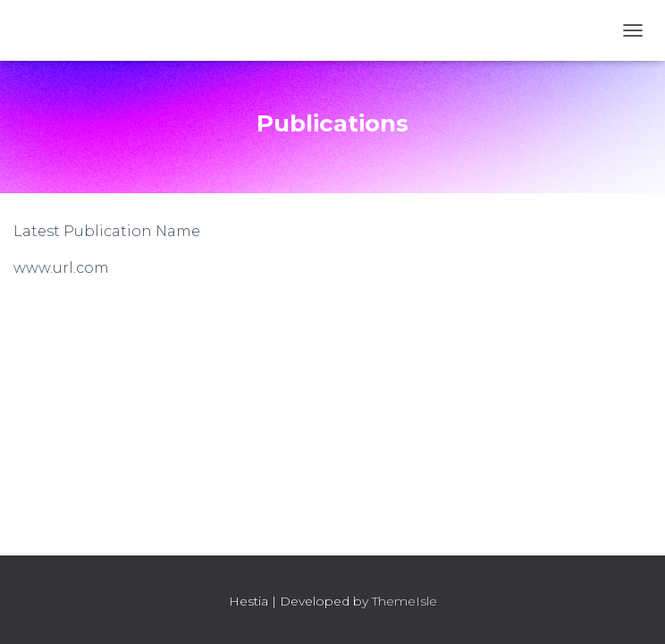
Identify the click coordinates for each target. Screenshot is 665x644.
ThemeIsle (404, 601)
